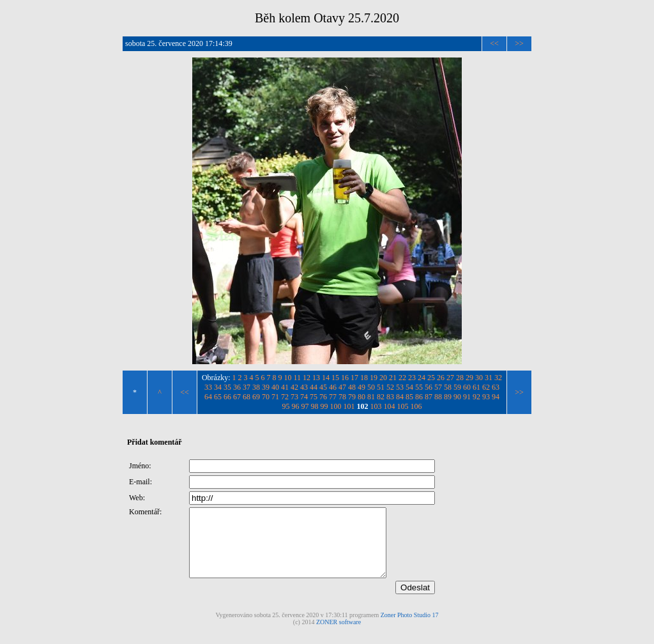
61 (476, 387)
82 (381, 397)
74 (304, 397)
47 (342, 387)
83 (390, 397)
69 (256, 397)
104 (390, 406)
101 (349, 406)
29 (469, 378)
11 (298, 378)
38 (256, 387)
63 (496, 387)
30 (479, 378)
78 (342, 397)
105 (403, 406)
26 (441, 378)
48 (352, 387)
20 (383, 378)
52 (390, 387)
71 (275, 397)
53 (400, 387)
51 (381, 387)
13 (316, 378)
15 (335, 378)
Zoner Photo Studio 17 (410, 628)
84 (400, 397)
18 (364, 378)
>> (519, 43)
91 (467, 397)
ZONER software (338, 635)
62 (486, 387)
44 (314, 387)
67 (237, 397)
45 (323, 387)
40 (275, 387)
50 (371, 387)
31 (489, 378)
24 (422, 378)
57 (438, 387)
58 (448, 387)
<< (494, 43)
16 (345, 378)
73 (294, 397)
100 (336, 406)
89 (448, 397)
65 (218, 397)
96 (296, 406)
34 (218, 387)
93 (486, 397)
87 (429, 397)
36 (237, 387)
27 (450, 378)
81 (371, 397)
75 (314, 397)
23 (412, 378)
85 (409, 397)
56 (429, 387)
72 (285, 397)
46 (333, 387)
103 (376, 406)
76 (323, 397)
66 (227, 397)
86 (419, 397)
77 (333, 397)
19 (374, 378)
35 (227, 387)
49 (361, 387)
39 (266, 387)
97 (305, 406)
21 (393, 378)
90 (457, 397)
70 (266, 397)
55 (419, 387)
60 (467, 387)
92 (476, 397)
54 (409, 387)
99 (324, 406)
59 (457, 387)
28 (460, 378)
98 (315, 406)
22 (402, 378)
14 (326, 378)
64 (208, 397)
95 (286, 406)
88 (438, 397)
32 (498, 378)
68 (247, 397)
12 (307, 378)
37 (247, 387)
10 (288, 378)
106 (416, 406)
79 (352, 397)
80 (361, 397)
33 (208, 387)
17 (354, 378)
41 (285, 387)
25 (431, 378)
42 (294, 387)
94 (496, 397)
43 (304, 387)
